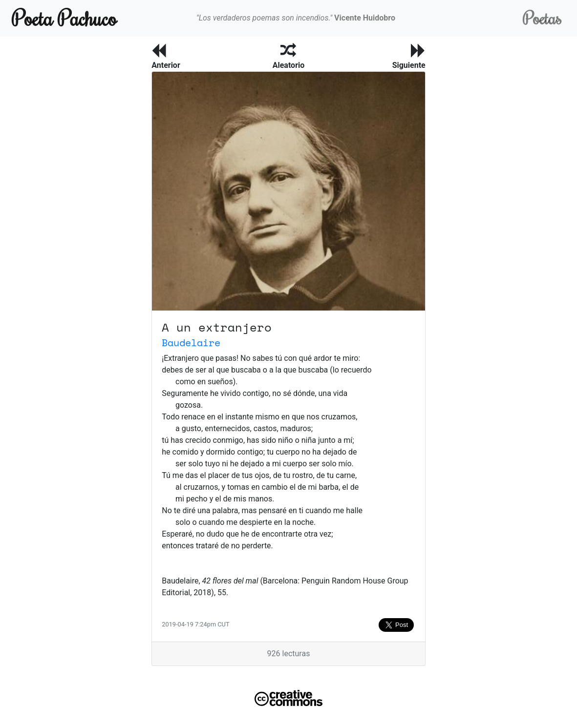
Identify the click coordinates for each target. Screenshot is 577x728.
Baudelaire (191, 343)
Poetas (542, 18)
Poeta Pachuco (64, 18)
